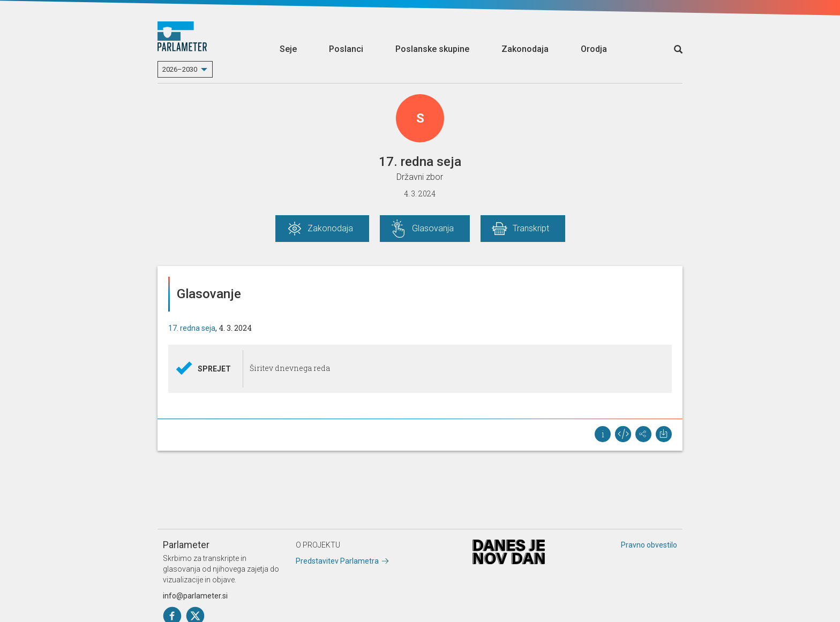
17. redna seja (192, 328)
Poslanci (346, 49)
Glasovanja (433, 228)
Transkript (531, 228)
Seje (288, 49)
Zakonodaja (525, 49)
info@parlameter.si (195, 596)
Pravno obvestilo (649, 545)
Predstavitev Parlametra (337, 561)
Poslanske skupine (432, 49)
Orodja (594, 49)
